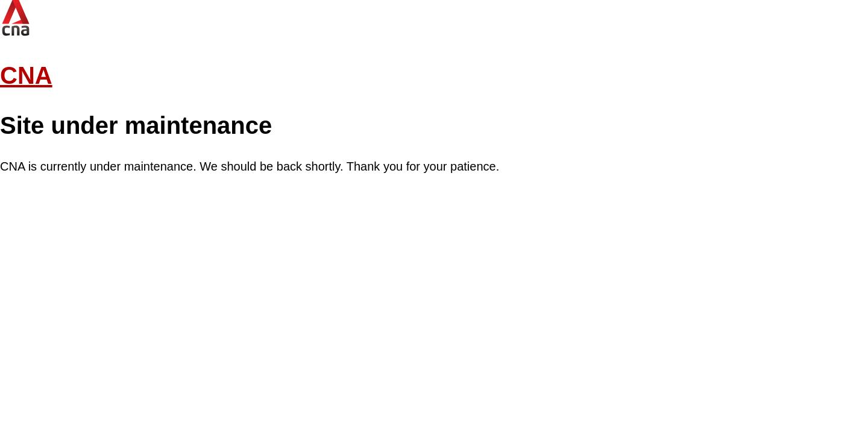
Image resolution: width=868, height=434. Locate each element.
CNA (26, 75)
